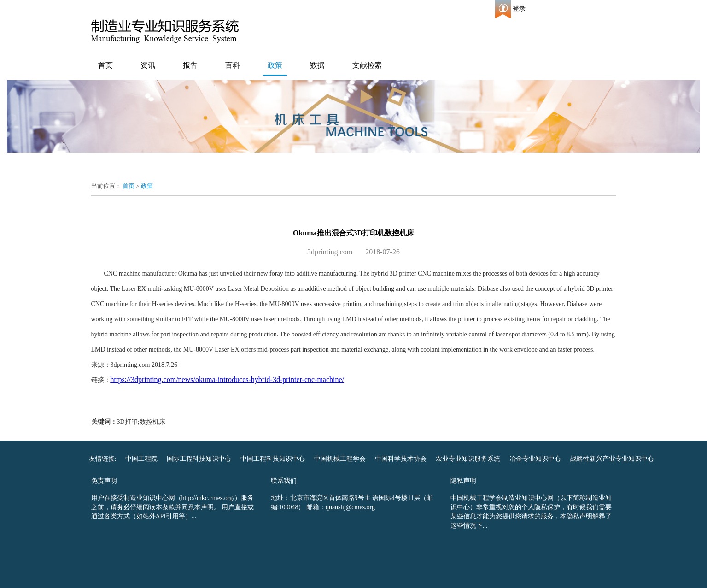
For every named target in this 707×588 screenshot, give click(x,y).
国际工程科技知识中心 (199, 459)
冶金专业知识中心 (535, 459)
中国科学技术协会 (401, 459)
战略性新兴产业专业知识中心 (612, 459)
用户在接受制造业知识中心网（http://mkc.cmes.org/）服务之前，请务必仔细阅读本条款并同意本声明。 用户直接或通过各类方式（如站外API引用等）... (173, 507)
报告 (190, 65)
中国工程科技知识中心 (273, 459)
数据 (317, 65)
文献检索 (367, 65)
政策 (275, 65)
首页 (105, 65)
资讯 (148, 65)
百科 (233, 65)
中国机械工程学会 (340, 459)
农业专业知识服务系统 (468, 459)
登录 (519, 9)
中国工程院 (141, 459)
